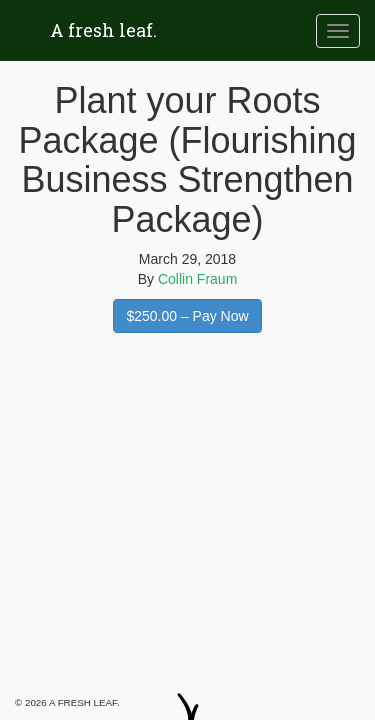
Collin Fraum (197, 279)
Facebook (170, 680)
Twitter (207, 690)
